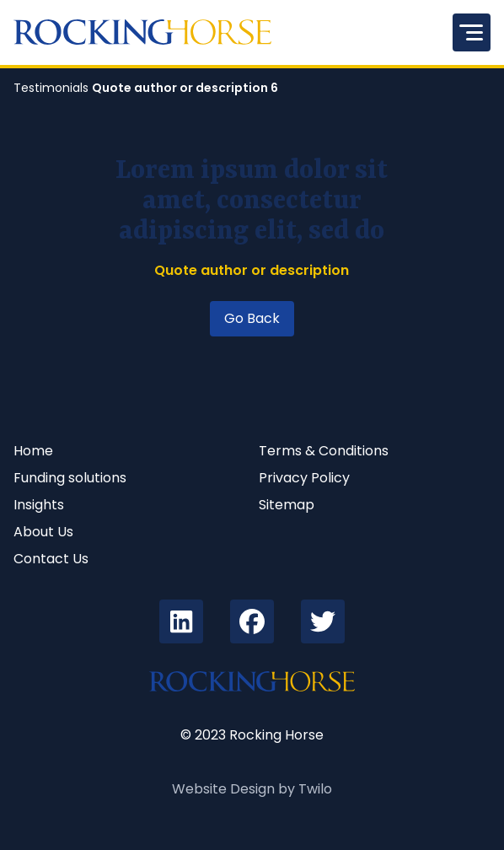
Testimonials (51, 88)
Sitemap (287, 505)
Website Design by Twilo (252, 789)
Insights (39, 505)
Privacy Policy (304, 478)
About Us (43, 532)
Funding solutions (70, 478)
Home (33, 451)
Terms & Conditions (324, 451)
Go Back (252, 318)
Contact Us (51, 559)
